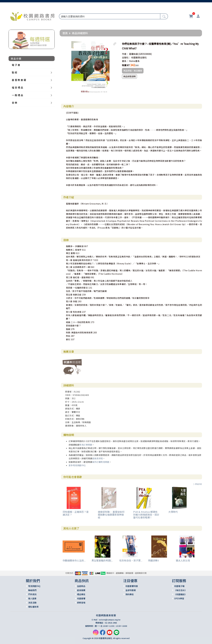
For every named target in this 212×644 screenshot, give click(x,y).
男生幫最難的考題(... (102, 560)
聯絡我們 (32, 590)
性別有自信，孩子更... (131, 560)
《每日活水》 (180, 590)
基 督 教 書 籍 (19, 80)
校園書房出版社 (139, 57)
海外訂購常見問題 (101, 462)
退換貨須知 (98, 458)
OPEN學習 (179, 598)
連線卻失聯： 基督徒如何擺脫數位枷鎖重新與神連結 (111, 515)
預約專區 (130, 594)
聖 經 (14, 72)
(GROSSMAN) (145, 54)
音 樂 (14, 103)
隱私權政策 (33, 607)
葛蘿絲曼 (133, 54)
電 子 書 (16, 65)
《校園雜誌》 (180, 594)
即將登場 (81, 603)
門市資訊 (32, 594)
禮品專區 (81, 594)
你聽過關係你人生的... (74, 560)
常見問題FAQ (34, 586)
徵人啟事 (32, 598)
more (197, 484)
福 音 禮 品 (17, 87)
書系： (125, 61)
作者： (125, 54)
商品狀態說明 (129, 76)
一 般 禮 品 (17, 95)
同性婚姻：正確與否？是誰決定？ (76, 513)
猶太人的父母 (183, 560)
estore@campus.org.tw (110, 620)
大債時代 (173, 512)
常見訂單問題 (86, 445)
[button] (115, 44)
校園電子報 (179, 586)
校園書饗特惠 (132, 586)
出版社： (126, 57)
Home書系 (134, 61)
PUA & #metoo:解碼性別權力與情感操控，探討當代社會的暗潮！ (146, 515)
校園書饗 (81, 598)
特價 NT (126, 65)
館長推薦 (81, 590)
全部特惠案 (131, 590)
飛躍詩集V (153, 560)
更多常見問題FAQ (77, 465)
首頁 (65, 33)
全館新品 (81, 586)
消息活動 (32, 603)
